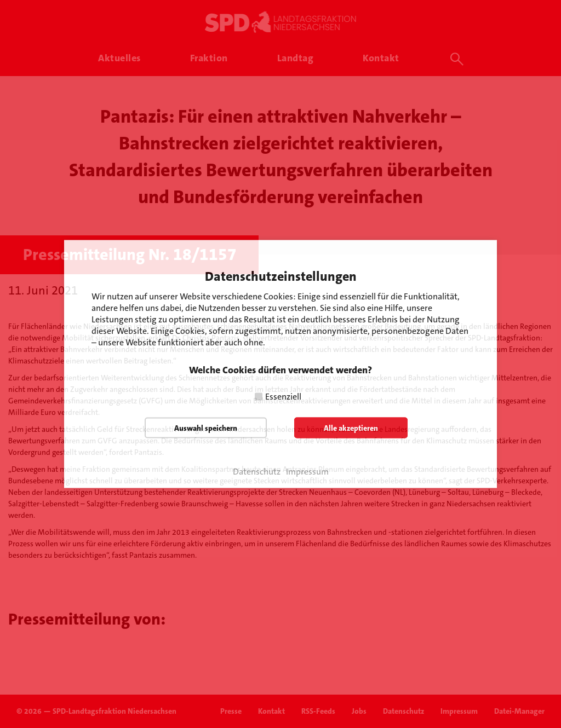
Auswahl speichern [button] (206, 428)
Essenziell (283, 397)
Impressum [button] (307, 472)
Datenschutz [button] (257, 472)
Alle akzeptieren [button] (351, 428)
